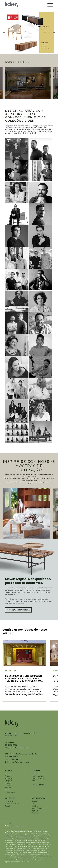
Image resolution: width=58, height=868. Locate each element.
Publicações (9, 785)
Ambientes (9, 778)
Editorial (8, 788)
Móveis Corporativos (38, 778)
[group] (28, 83)
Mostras (8, 783)
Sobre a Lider (9, 774)
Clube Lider (9, 802)
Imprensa (35, 811)
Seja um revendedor (12, 804)
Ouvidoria (35, 806)
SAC (33, 804)
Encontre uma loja (38, 774)
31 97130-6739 (11, 760)
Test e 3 (8, 806)
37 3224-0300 (11, 745)
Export (7, 790)
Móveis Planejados (38, 776)
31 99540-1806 (12, 757)
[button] (4, 32)
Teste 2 (34, 781)
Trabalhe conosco (37, 808)
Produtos (8, 776)
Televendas (35, 802)
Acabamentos (10, 792)
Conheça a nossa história (18, 610)
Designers (8, 781)
